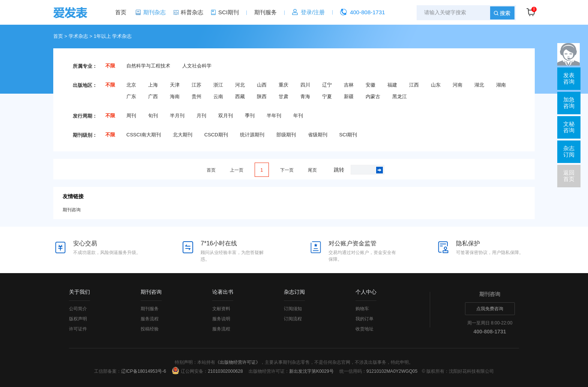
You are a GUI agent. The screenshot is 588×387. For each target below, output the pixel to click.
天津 (175, 85)
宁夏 (327, 97)
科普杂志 (192, 12)
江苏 (196, 85)
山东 (436, 85)
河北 (240, 85)
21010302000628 (225, 371)
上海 (153, 85)
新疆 (349, 97)
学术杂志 (78, 36)
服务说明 (221, 319)
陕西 (262, 97)
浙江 (218, 85)
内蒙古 (373, 97)
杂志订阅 (294, 292)
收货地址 (364, 329)
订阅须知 (293, 309)
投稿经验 (150, 329)
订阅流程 (293, 319)
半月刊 (177, 116)
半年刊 (274, 116)
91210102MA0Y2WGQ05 (392, 371)
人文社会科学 (197, 66)
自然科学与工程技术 (148, 66)
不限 (110, 66)
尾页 (312, 170)
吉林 (349, 85)
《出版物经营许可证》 (238, 362)
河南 (457, 85)
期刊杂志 (154, 12)
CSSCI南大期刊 (144, 135)
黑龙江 (400, 97)
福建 (392, 85)
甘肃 (283, 97)
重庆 (283, 85)
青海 (305, 97)
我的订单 (364, 319)
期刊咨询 (72, 210)
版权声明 (78, 319)
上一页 (237, 170)
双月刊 (226, 116)
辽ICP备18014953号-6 (144, 371)
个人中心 (366, 292)
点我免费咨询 (490, 309)
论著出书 (223, 292)
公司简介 (78, 309)
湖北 (479, 85)
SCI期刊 (229, 12)
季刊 (250, 116)
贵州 (196, 97)
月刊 (201, 116)
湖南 (501, 85)
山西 (262, 85)
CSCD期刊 (216, 135)
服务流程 (150, 319)
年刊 (298, 116)
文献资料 (221, 309)
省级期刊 (318, 135)
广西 (153, 97)
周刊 (131, 116)
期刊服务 (265, 12)
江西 (414, 85)
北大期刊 (183, 135)
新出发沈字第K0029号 (311, 371)
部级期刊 (286, 135)
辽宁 (327, 85)
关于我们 (79, 292)
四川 (305, 85)
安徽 (370, 85)
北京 (131, 85)
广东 (131, 97)
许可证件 (78, 329)
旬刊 (153, 116)
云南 (218, 97)
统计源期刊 (252, 135)
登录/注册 (313, 12)
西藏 (240, 97)
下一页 (287, 170)
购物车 (362, 309)
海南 (175, 97)
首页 (121, 12)
